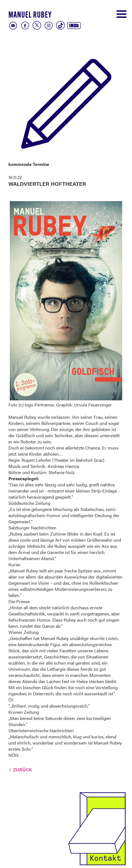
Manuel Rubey (30, 16)
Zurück (23, 770)
